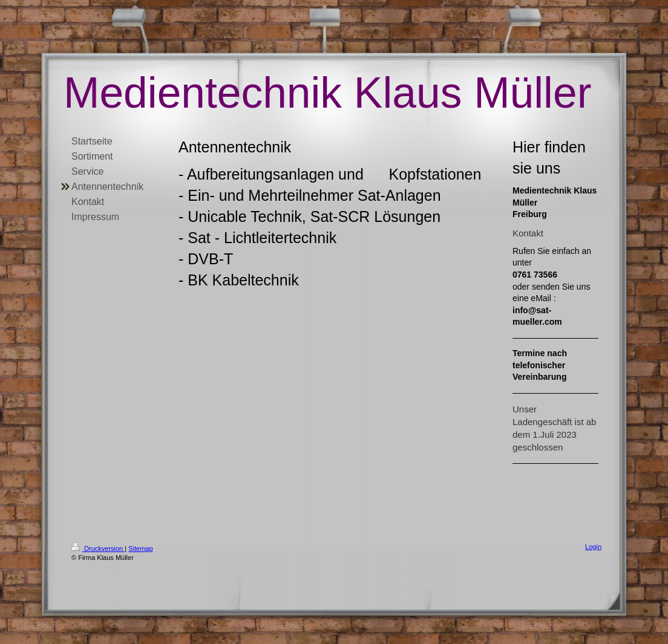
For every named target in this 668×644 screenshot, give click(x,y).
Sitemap (140, 548)
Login (593, 547)
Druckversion (98, 548)
